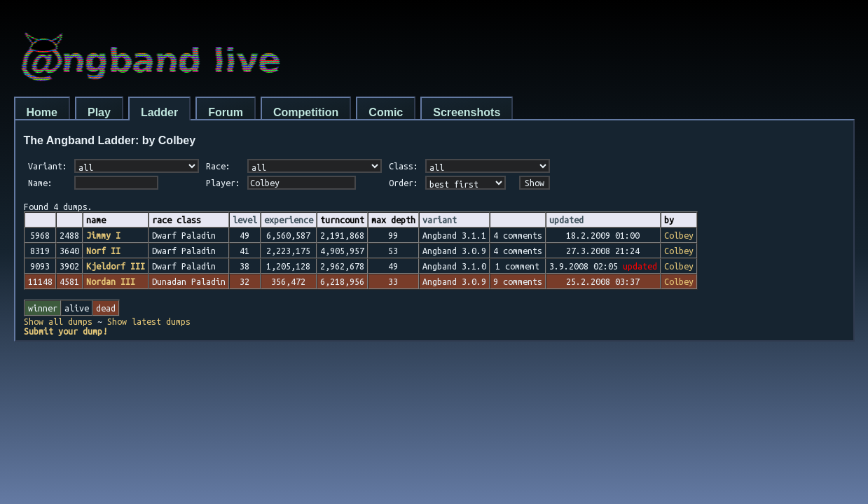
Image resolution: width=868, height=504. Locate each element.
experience (289, 220)
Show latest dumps (149, 321)
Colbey (679, 235)
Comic (386, 112)
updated (566, 220)
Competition (306, 112)
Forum (226, 112)
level (245, 220)
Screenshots (467, 112)
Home (42, 112)
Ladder (159, 112)
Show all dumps (58, 321)
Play (99, 112)
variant (440, 220)
